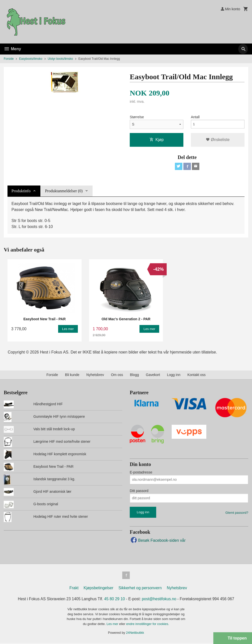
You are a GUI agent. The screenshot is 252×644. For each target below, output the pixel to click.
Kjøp (157, 140)
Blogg (134, 375)
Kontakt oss (196, 375)
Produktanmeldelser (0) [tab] (64, 192)
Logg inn (174, 375)
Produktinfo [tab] (21, 192)
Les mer (113, 625)
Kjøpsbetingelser (98, 589)
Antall (195, 117)
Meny (12, 49)
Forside (9, 59)
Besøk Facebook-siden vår (158, 541)
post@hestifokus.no (160, 600)
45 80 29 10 (114, 600)
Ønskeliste (218, 140)
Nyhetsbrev (95, 375)
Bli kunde (72, 375)
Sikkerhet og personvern (140, 589)
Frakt (74, 589)
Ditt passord (139, 491)
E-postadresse (141, 473)
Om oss (117, 375)
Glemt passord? (237, 513)
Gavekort (153, 375)
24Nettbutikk (135, 634)
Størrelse (137, 117)
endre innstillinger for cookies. (148, 625)
